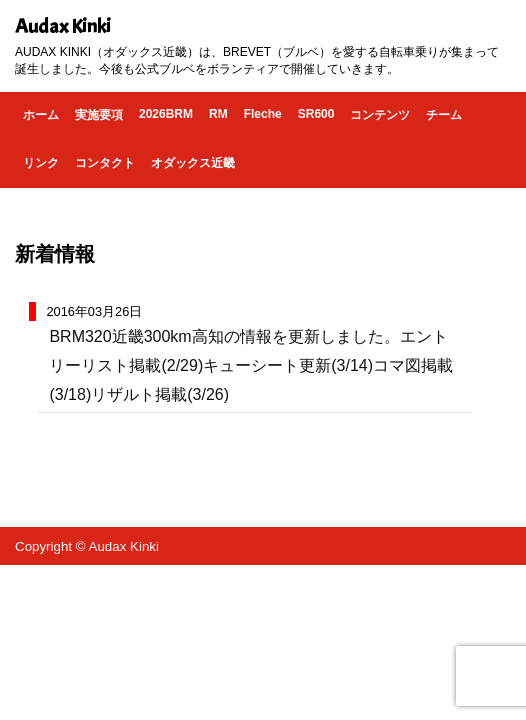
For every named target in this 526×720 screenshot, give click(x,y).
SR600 (316, 114)
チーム (444, 115)
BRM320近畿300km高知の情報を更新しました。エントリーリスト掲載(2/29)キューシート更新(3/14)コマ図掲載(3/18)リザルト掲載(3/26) (251, 365)
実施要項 (99, 115)
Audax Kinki (63, 26)
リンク (41, 163)
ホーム (41, 115)
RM (218, 114)
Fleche (263, 114)
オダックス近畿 (193, 163)
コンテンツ (380, 115)
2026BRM (166, 114)
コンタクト (105, 163)
